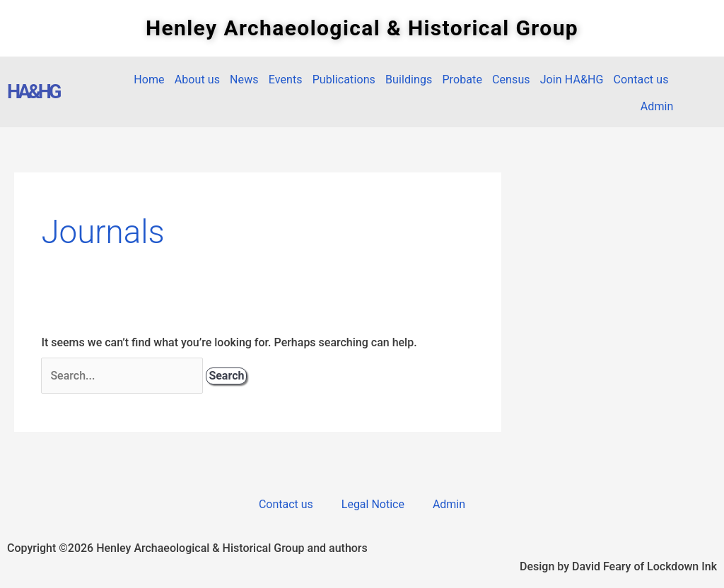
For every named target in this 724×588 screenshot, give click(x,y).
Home (149, 80)
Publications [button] (344, 80)
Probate (462, 80)
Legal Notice (373, 504)
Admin (657, 106)
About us (197, 80)
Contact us (641, 80)
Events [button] (286, 80)
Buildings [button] (409, 80)
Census (511, 80)
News (244, 80)
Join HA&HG (572, 80)
